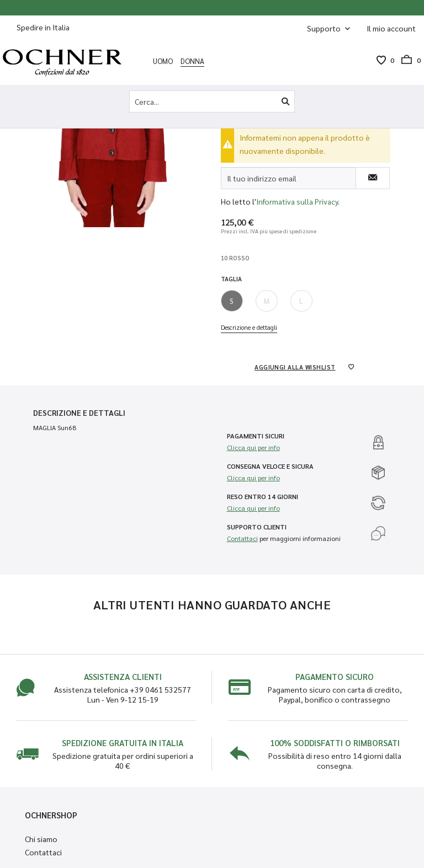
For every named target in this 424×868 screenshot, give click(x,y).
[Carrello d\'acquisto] (407, 60)
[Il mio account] (391, 28)
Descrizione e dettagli (249, 327)
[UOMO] (163, 61)
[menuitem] (391, 28)
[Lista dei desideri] (381, 60)
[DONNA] (192, 61)
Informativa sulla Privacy (297, 201)
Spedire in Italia (43, 27)
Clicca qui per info (253, 447)
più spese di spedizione (288, 231)
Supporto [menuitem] (325, 28)
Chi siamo (41, 839)
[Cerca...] (212, 101)
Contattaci (242, 538)
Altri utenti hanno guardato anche (212, 604)
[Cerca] (285, 101)
